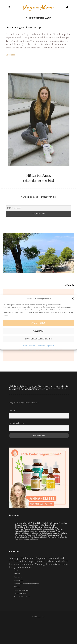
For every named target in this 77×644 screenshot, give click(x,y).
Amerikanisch (25, 523)
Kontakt (17, 574)
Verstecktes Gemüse (31, 539)
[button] (73, 299)
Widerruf (17, 587)
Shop (16, 570)
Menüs (41, 533)
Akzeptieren (38, 323)
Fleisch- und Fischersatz (23, 529)
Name (12, 411)
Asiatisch (45, 523)
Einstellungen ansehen (38, 339)
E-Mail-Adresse (17, 423)
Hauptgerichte (20, 531)
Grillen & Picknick (57, 529)
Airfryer (17, 523)
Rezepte (44, 535)
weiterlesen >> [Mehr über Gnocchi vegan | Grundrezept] (12, 55)
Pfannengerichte (21, 535)
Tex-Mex (51, 537)
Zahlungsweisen (20, 594)
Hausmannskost (31, 531)
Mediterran (35, 533)
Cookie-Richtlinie (29, 345)
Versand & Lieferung (21, 590)
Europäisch (39, 527)
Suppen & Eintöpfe (40, 537)
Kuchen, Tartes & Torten (52, 531)
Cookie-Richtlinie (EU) (22, 597)
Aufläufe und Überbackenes (58, 523)
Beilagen (18, 525)
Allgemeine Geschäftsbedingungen (27, 584)
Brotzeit (24, 525)
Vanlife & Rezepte (60, 537)
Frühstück (36, 529)
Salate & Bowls (20, 537)
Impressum (50, 345)
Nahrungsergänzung (52, 533)
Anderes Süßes (36, 523)
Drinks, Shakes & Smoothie (25, 527)
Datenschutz (41, 345)
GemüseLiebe (45, 529)
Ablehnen (39, 331)
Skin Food (30, 537)
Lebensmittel (19, 533)
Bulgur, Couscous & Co (36, 525)
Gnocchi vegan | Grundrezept (24, 27)
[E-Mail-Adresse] (38, 208)
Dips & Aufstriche (51, 525)
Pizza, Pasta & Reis (34, 535)
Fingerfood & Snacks (51, 527)
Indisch (40, 531)
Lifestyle (27, 533)
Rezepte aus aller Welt (55, 535)
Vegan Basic (19, 539)
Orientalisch (64, 533)
